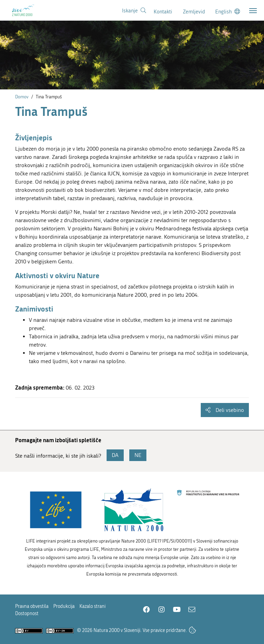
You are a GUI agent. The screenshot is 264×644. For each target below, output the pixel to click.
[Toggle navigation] (253, 11)
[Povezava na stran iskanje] (134, 11)
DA (115, 455)
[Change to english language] (228, 12)
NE (138, 455)
